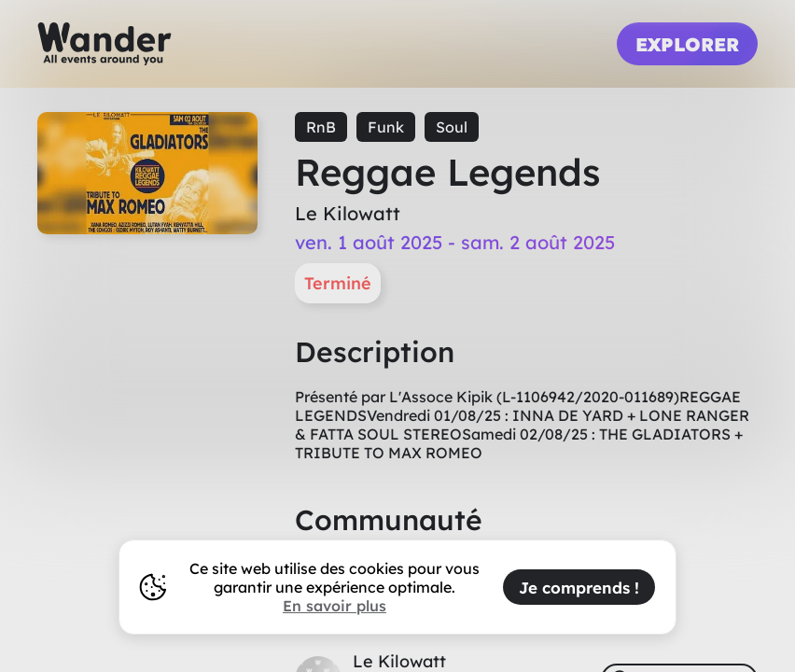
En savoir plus (335, 606)
